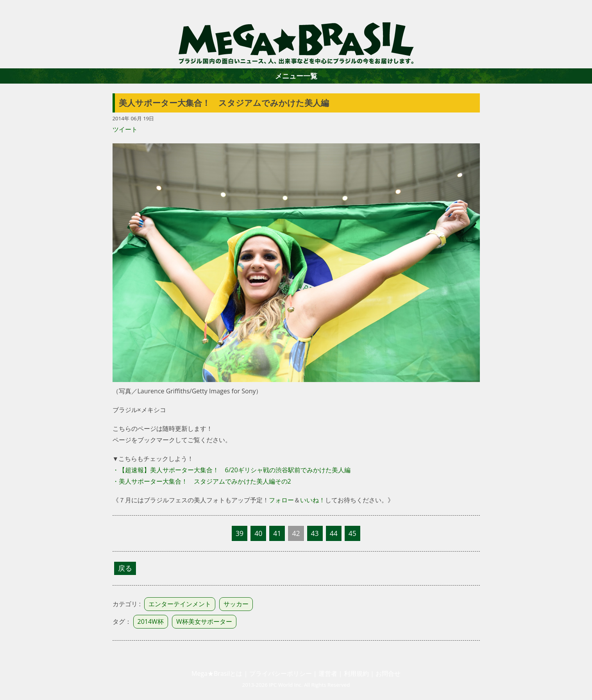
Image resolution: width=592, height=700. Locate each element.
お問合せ (388, 673)
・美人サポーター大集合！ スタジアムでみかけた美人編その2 (202, 481)
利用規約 (356, 673)
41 (277, 533)
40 (258, 533)
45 (352, 533)
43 (315, 533)
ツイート (125, 129)
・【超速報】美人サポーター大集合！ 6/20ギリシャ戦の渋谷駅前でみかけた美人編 (232, 470)
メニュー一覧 (296, 76)
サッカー (236, 604)
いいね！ (313, 500)
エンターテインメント (180, 604)
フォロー (281, 500)
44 (334, 533)
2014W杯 (151, 621)
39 (240, 533)
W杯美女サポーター (204, 621)
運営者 (328, 673)
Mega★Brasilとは (217, 673)
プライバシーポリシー (281, 673)
